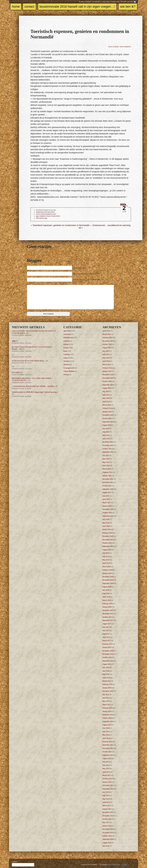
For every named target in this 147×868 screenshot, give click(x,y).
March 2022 (107, 469)
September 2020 (108, 516)
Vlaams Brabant (69, 371)
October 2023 (107, 418)
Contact (29, 7)
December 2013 (108, 745)
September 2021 (108, 489)
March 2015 (107, 705)
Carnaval (67, 341)
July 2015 (106, 695)
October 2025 (107, 344)
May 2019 (106, 560)
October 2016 (107, 657)
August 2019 (107, 550)
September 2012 (108, 789)
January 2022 (107, 476)
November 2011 (108, 816)
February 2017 (107, 644)
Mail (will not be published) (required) (87, 274)
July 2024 (106, 391)
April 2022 (106, 466)
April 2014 (106, 738)
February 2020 (107, 533)
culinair (66, 344)
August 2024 (107, 388)
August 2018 (107, 587)
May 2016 (106, 674)
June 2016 (106, 671)
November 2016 (108, 654)
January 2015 (107, 711)
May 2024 (106, 398)
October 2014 (107, 718)
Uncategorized (68, 368)
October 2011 (107, 819)
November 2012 (108, 785)
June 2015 (106, 698)
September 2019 (108, 546)
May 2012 (106, 799)
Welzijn (66, 375)
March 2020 (107, 529)
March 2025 (107, 364)
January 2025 (107, 371)
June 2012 (106, 795)
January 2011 (107, 826)
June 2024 (106, 395)
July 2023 (106, 429)
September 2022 (108, 452)
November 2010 (108, 833)
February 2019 (107, 570)
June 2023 (106, 432)
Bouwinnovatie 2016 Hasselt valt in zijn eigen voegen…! (77, 7)
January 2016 (107, 688)
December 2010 (108, 829)
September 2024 (108, 385)
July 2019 (106, 553)
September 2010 (108, 839)
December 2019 (108, 536)
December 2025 (108, 341)
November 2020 (108, 509)
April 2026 (106, 331)
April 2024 (106, 402)
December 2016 (108, 651)
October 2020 (107, 513)
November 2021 (108, 482)
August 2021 (107, 492)
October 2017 (107, 617)
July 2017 (106, 627)
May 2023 (106, 435)
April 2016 (106, 678)
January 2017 (107, 647)
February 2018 (107, 604)
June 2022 (106, 459)
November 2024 (108, 378)
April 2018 (106, 597)
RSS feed (130, 2)
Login (125, 865)
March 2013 (107, 775)
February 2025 (107, 368)
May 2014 (106, 735)
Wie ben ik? (128, 7)
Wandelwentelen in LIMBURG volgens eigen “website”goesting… (35, 392)
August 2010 (107, 843)
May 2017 (106, 634)
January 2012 (107, 809)
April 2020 (106, 526)
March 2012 (107, 806)
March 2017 (107, 641)
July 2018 (106, 590)
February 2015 (107, 708)
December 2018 (108, 577)
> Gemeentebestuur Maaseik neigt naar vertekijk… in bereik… (34, 386)
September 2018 (108, 583)
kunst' (65, 351)
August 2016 (107, 664)
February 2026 (107, 338)
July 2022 (106, 455)
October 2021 (107, 486)
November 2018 (108, 580)
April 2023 (106, 439)
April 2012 (106, 802)
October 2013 (107, 752)
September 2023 (108, 422)
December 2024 (108, 375)
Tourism (66, 364)
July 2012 (106, 792)
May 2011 (106, 822)
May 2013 (106, 769)
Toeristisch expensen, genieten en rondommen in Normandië (61, 225)
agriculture (67, 331)
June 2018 (106, 593)
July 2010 (106, 846)
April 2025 (106, 361)
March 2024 (107, 405)
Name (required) (79, 268)
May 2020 (106, 523)
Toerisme (67, 361)
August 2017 (107, 624)
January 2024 (107, 412)
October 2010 (107, 836)
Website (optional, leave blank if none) (87, 280)
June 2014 (106, 732)
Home (16, 7)
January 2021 (107, 506)
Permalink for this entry (45, 212)
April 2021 (106, 499)
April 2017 (106, 637)
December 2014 (108, 715)
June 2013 (106, 765)
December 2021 (108, 479)
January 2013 (107, 782)
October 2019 (107, 543)
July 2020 (106, 519)
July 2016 (106, 667)
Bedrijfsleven (51, 214)
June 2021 (106, 496)
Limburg (66, 354)
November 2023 (108, 415)
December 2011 (108, 812)
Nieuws (66, 358)
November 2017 (108, 614)
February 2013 (107, 779)
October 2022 (107, 449)
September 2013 (108, 755)
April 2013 (106, 772)
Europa (66, 348)
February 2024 (107, 408)
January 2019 (107, 573)
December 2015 (108, 691)
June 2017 (106, 630)
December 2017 (108, 610)
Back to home (113, 47)
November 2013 (108, 748)
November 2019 (108, 540)
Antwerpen (67, 334)
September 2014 (108, 721)
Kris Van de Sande (113, 865)
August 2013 (107, 758)
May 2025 (106, 358)
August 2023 (107, 425)
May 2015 (106, 701)
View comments (125, 47)
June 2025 (106, 354)
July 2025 (106, 351)
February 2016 (107, 684)
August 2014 (107, 725)
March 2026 (107, 334)
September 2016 (108, 661)
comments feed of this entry (48, 216)
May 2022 (106, 462)
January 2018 (107, 607)
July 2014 (106, 728)
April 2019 (106, 563)
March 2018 (107, 600)
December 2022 (108, 442)
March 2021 (107, 503)
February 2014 (107, 742)
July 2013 (106, 762)
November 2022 (108, 445)
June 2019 (106, 556)
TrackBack (41, 218)
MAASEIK (16, 372)
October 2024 (107, 381)
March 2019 (107, 567)
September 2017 (108, 620)
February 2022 (107, 472)
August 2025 (107, 348)
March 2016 (107, 681)
